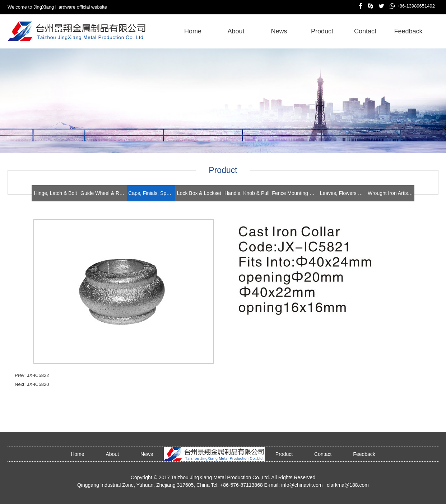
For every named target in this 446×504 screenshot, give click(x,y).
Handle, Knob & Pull (247, 193)
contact (365, 31)
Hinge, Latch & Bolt (55, 193)
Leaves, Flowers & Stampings (343, 193)
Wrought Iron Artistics (391, 193)
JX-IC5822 (38, 375)
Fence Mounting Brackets (295, 193)
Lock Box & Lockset (199, 193)
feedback (408, 31)
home (193, 31)
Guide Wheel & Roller (104, 193)
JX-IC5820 (38, 384)
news (279, 31)
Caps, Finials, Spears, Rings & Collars (152, 193)
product (322, 31)
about (236, 31)
